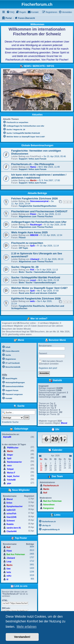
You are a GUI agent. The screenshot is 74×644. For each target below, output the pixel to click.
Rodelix (10, 524)
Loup (9, 562)
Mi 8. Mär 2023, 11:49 (49, 167)
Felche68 (11, 480)
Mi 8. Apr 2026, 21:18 (49, 280)
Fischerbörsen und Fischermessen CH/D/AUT (39, 211)
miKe (9, 576)
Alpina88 (7, 437)
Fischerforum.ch (51, 486)
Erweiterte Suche (10, 422)
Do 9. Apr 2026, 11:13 (47, 270)
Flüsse (22, 237)
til (7, 579)
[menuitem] (10, 12)
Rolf (8, 547)
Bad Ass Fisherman (16, 554)
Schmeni (11, 521)
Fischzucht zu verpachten (27, 243)
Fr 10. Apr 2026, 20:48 (55, 225)
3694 (32, 547)
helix (9, 572)
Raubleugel (36, 225)
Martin (33, 180)
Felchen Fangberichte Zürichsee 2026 (34, 198)
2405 (32, 554)
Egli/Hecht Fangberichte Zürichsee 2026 (36, 298)
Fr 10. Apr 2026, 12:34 (51, 235)
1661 (32, 565)
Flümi (33, 214)
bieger (10, 455)
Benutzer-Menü (55, 340)
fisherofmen (49, 505)
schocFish (11, 514)
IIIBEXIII (34, 235)
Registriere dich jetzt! (48, 368)
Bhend (10, 499)
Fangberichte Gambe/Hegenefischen (38, 206)
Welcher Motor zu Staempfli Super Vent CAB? (39, 288)
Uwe (9, 569)
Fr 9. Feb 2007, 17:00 (50, 180)
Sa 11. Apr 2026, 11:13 (49, 214)
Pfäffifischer (13, 448)
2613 (32, 550)
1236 (32, 572)
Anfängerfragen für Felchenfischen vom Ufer (39, 222)
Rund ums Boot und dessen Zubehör (38, 293)
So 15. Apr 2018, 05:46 (55, 156)
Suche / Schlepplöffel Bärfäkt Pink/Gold (36, 277)
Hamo (33, 167)
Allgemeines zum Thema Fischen (36, 216)
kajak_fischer (13, 476)
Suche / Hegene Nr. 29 (25, 267)
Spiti (32, 246)
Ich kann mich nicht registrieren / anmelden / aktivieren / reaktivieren (39, 176)
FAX (32, 270)
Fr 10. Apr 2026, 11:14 (48, 246)
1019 (32, 575)
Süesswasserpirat (39, 201)
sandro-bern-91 (14, 528)
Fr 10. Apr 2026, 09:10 (52, 259)
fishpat (10, 469)
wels (32, 301)
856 (32, 579)
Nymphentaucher (15, 506)
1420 (32, 568)
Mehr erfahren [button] (27, 627)
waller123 (11, 510)
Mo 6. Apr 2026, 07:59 (48, 291)
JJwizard (35, 259)
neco (9, 466)
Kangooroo (48, 508)
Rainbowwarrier (15, 462)
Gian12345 (11, 517)
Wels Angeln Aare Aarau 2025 (29, 232)
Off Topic (23, 248)
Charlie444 (12, 531)
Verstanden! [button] (22, 637)
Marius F (11, 473)
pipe (9, 483)
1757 (32, 557)
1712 (32, 561)
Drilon (9, 503)
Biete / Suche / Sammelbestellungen (37, 272)
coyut (33, 280)
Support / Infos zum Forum (33, 159)
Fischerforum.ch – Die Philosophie (33, 164)
